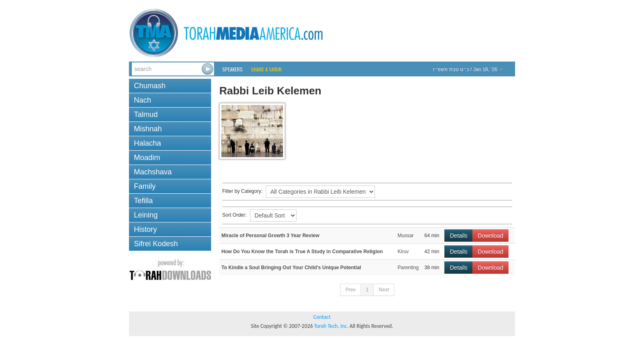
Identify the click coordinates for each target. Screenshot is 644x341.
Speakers (232, 69)
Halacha (147, 143)
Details (459, 236)
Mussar (406, 236)
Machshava (153, 172)
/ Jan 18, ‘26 (468, 69)
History (145, 229)
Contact (322, 317)
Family (145, 186)
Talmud (146, 114)
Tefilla (143, 201)
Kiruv (403, 252)
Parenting (408, 268)
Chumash (150, 86)
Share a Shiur (266, 69)
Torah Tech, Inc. (331, 326)
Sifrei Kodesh (156, 244)
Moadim (147, 158)
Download (490, 236)
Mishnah (148, 129)
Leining (146, 215)
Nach (143, 100)
